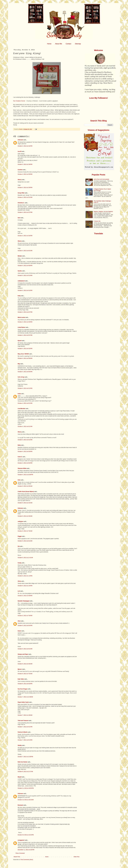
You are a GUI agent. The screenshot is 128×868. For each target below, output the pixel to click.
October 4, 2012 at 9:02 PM (25, 463)
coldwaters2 (21, 281)
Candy (20, 563)
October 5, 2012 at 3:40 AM (25, 516)
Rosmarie (20, 805)
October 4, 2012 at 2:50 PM (25, 174)
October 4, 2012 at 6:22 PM (25, 440)
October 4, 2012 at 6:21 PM (25, 403)
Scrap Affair (21, 193)
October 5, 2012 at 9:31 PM (25, 649)
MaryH (20, 777)
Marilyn (20, 256)
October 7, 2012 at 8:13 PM (25, 740)
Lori (19, 591)
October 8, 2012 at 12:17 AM (25, 772)
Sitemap (78, 44)
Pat (19, 546)
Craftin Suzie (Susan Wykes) (26, 492)
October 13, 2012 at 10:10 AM (26, 800)
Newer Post (17, 857)
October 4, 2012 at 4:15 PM (25, 276)
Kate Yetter (21, 679)
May (19, 364)
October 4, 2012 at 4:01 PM (25, 251)
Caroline (20, 170)
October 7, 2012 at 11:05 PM (25, 757)
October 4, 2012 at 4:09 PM (25, 266)
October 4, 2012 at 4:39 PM (25, 322)
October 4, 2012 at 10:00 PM (25, 475)
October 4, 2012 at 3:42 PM (25, 236)
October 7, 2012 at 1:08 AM (25, 715)
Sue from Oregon (23, 689)
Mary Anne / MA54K (23, 354)
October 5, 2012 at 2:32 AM (25, 503)
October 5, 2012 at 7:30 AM (25, 531)
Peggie (20, 536)
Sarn (19, 218)
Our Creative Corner (19, 101)
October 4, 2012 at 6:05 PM (25, 372)
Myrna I (20, 669)
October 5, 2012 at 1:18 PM (25, 576)
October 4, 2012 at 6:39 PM (25, 451)
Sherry (20, 180)
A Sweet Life (97, 221)
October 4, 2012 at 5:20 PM (25, 349)
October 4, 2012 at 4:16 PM (25, 290)
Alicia (19, 581)
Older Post (76, 857)
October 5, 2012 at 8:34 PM (25, 626)
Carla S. (20, 457)
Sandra (20, 271)
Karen (19, 631)
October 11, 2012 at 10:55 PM (26, 788)
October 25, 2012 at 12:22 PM (26, 835)
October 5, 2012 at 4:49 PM (25, 596)
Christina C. (21, 203)
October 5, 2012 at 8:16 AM (25, 541)
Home (49, 44)
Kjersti (20, 341)
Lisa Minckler (21, 409)
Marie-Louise (21, 317)
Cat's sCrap (21, 377)
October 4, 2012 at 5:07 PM (25, 335)
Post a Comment (20, 853)
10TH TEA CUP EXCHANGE (101, 179)
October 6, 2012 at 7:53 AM (25, 674)
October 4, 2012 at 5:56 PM (25, 358)
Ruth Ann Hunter (22, 762)
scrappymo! (21, 840)
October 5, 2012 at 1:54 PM (25, 586)
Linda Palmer (21, 327)
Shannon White (22, 468)
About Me (58, 44)
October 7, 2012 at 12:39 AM (25, 697)
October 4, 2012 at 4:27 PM (25, 312)
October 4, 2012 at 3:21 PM (25, 197)
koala (19, 394)
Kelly (19, 296)
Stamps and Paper (23, 654)
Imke (19, 480)
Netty (19, 445)
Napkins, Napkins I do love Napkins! (103, 212)
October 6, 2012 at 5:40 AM (25, 664)
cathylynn (20, 521)
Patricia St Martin (23, 732)
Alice (19, 621)
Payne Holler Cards (23, 702)
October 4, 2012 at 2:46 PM (25, 164)
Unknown (20, 140)
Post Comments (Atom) (27, 860)
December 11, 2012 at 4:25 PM (26, 850)
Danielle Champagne (24, 601)
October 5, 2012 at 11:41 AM (25, 558)
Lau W (19, 151)
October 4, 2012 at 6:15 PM (25, 388)
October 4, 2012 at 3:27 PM (25, 212)
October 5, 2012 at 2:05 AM (25, 486)
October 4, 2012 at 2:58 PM (25, 188)
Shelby (20, 745)
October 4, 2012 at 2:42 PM (25, 146)
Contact (68, 44)
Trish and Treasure (23, 721)
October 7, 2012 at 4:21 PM (25, 727)
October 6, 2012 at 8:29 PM (25, 684)
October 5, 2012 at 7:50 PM (25, 616)
